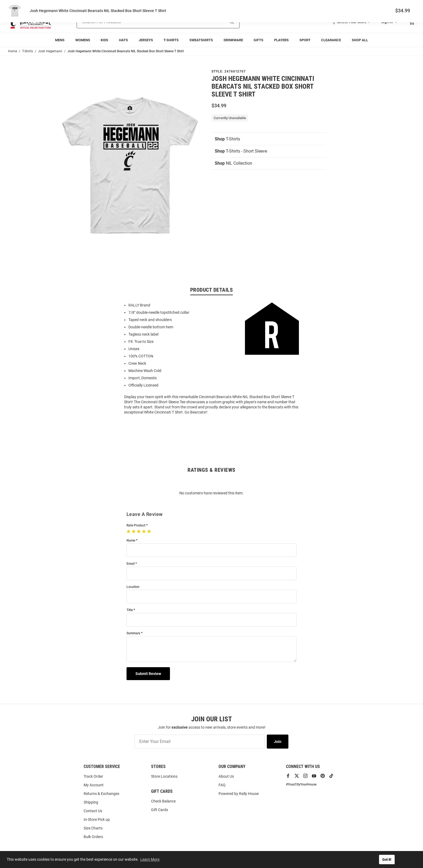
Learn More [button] (150, 859)
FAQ (222, 785)
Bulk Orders (93, 837)
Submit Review (148, 674)
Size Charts (93, 828)
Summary (133, 633)
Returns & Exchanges (101, 794)
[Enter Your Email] (200, 742)
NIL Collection (233, 163)
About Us (226, 776)
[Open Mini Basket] (412, 22)
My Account (94, 785)
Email (131, 564)
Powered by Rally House (239, 794)
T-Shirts (227, 139)
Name (131, 541)
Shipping (91, 802)
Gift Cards (160, 810)
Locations (407, 6)
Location (133, 587)
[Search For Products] (144, 22)
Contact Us (93, 811)
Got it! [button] (387, 860)
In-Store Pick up (97, 819)
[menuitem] (60, 40)
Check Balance (163, 801)
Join (278, 742)
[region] (211, 358)
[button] (351, 22)
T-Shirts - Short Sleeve (241, 151)
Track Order (375, 6)
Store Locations (164, 776)
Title (130, 610)
